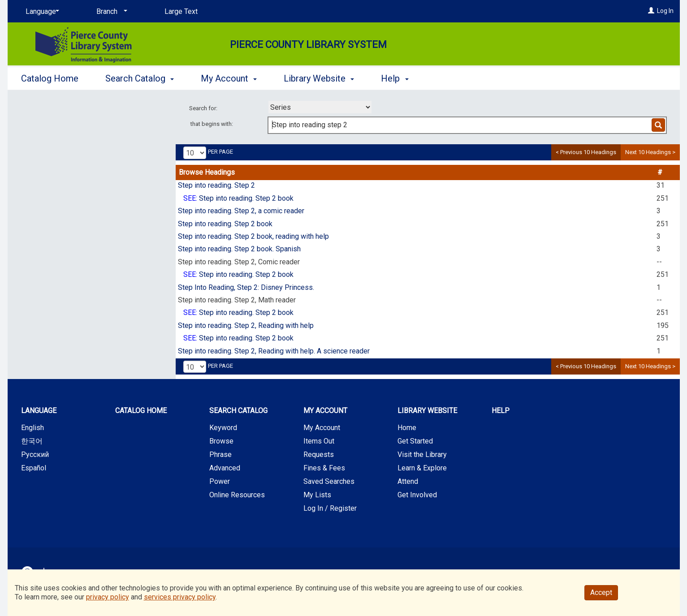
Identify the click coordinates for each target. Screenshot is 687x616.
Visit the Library (422, 454)
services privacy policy (180, 597)
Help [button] (395, 78)
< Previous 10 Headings (586, 152)
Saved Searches (329, 481)
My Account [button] (229, 78)
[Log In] (651, 11)
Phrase (220, 454)
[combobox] (320, 107)
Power (220, 481)
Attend (408, 481)
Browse (221, 441)
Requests (319, 454)
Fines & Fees (324, 468)
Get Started (415, 441)
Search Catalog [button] (140, 78)
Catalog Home (50, 78)
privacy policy (108, 597)
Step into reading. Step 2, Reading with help (246, 325)
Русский (35, 454)
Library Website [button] (319, 78)
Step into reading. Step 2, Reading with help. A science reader (274, 351)
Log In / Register (330, 508)
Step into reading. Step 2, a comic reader (241, 211)
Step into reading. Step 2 (216, 185)
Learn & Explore (422, 468)
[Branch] (110, 12)
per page (220, 152)
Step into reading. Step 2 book (246, 198)
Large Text (181, 11)
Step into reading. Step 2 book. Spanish (239, 249)
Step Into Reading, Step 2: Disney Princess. (246, 287)
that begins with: (212, 124)
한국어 (32, 441)
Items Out (319, 441)
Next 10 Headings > (650, 152)
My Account (322, 428)
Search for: (204, 108)
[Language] (41, 12)
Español (34, 468)
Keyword (223, 428)
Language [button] (39, 411)
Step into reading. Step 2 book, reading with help (253, 236)
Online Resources (237, 495)
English (32, 428)
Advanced (225, 468)
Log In (665, 11)
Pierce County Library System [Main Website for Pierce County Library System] (308, 45)
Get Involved (417, 495)
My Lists (317, 495)
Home (407, 428)
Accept (601, 592)
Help (501, 411)
